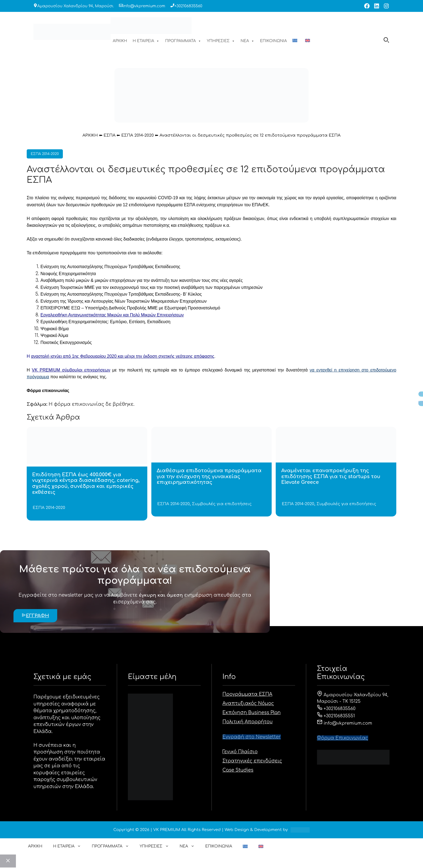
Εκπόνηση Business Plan (252, 713)
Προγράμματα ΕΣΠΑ (248, 694)
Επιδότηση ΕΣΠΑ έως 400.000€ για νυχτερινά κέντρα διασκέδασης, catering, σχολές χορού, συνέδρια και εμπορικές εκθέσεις (86, 483)
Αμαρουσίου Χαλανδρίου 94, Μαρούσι (75, 6)
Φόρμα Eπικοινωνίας (343, 738)
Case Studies (238, 770)
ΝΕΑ (248, 41)
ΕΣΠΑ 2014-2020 (138, 135)
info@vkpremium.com (144, 6)
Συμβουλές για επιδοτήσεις (222, 504)
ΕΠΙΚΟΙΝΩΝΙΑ (273, 41)
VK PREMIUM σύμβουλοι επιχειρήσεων (71, 370)
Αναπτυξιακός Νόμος (248, 703)
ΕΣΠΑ (110, 135)
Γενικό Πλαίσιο (240, 752)
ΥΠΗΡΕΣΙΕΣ (221, 41)
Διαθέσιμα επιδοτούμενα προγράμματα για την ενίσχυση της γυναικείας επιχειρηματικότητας (209, 476)
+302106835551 (336, 716)
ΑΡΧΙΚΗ (120, 41)
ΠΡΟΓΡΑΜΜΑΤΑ (183, 41)
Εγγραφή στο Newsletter (252, 737)
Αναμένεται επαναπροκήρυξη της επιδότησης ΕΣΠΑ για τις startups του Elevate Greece (331, 476)
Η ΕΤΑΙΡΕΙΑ (146, 41)
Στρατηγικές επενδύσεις (252, 761)
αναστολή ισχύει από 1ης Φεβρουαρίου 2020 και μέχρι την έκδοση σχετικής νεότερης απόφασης (123, 356)
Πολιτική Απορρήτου (248, 722)
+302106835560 (188, 6)
